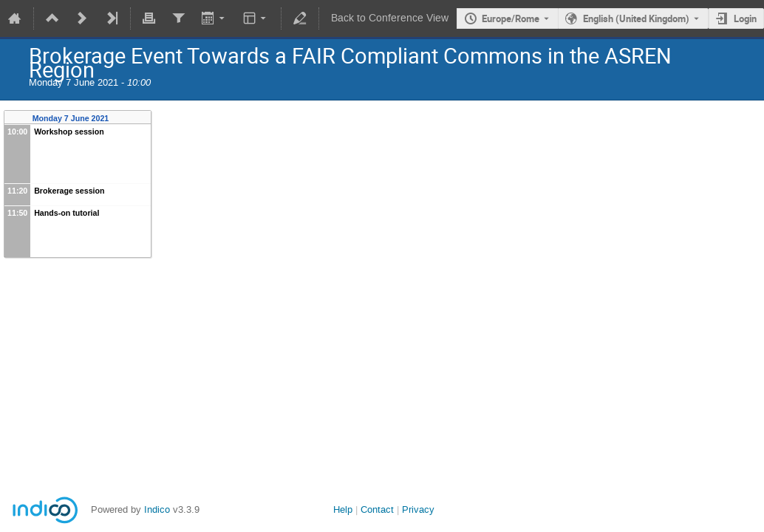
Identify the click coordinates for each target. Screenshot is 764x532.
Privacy (418, 509)
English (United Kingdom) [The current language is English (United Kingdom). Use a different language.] (636, 18)
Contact (377, 509)
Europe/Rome (511, 18)
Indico (157, 509)
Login (745, 18)
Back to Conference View (390, 18)
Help (343, 509)
